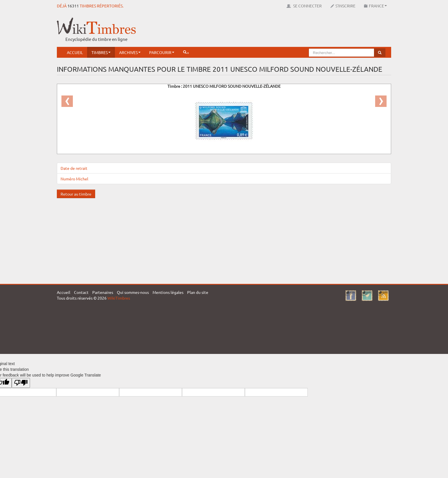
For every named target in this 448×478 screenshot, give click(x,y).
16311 (73, 6)
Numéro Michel (74, 179)
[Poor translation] (21, 383)
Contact (81, 292)
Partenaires (103, 292)
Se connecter (304, 6)
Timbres (101, 52)
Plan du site (198, 292)
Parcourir (162, 52)
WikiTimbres (119, 298)
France (375, 6)
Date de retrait (74, 168)
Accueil (75, 52)
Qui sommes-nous (133, 292)
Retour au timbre (76, 194)
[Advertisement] (287, 30)
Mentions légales (168, 292)
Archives (130, 52)
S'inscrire (343, 6)
